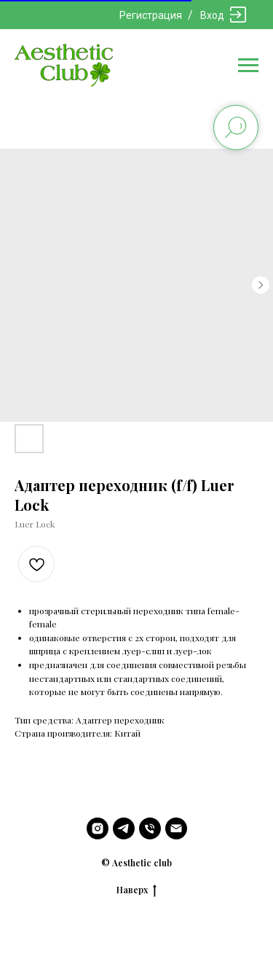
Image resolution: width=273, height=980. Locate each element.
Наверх (136, 890)
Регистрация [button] (151, 15)
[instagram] (98, 828)
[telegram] (124, 828)
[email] (176, 828)
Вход (212, 15)
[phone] (150, 828)
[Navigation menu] (248, 66)
